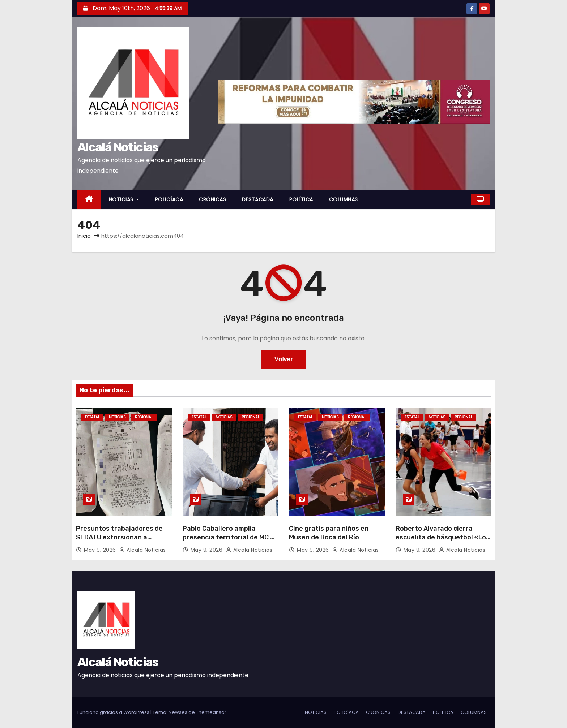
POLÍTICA (301, 199)
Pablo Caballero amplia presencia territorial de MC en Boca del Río (230, 537)
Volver (284, 359)
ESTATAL (92, 417)
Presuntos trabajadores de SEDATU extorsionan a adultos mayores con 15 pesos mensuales (119, 542)
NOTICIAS (124, 199)
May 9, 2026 (101, 550)
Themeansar (211, 712)
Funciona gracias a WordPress (114, 712)
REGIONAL (144, 417)
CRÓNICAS (212, 199)
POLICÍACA (169, 199)
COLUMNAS (344, 199)
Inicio (84, 236)
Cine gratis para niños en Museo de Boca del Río (329, 533)
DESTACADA (258, 199)
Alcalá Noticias (118, 147)
